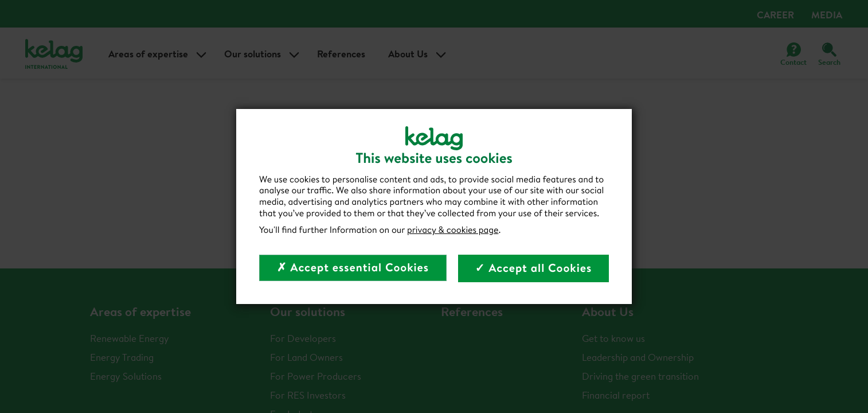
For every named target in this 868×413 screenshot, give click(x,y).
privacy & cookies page (453, 230)
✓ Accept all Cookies (534, 268)
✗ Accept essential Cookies (353, 268)
